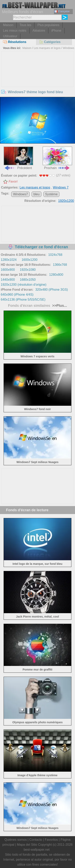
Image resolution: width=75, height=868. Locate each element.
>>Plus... (59, 306)
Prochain (57, 158)
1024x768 (55, 255)
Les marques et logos (47, 48)
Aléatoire (39, 31)
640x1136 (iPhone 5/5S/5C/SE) (23, 300)
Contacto (36, 840)
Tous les (25, 25)
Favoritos (51, 840)
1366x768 (60, 265)
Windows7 (20, 194)
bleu (36, 194)
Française (62, 11)
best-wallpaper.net (37, 850)
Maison (8, 25)
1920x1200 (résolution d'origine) (24, 285)
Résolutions (15, 42)
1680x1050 (28, 280)
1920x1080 (28, 270)
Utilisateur (10, 36)
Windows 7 (61, 187)
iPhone (56, 31)
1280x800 (56, 275)
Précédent (18, 158)
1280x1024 (9, 260)
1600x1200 (29, 260)
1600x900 (8, 270)
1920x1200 (66, 201)
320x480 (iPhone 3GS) (52, 290)
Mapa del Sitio (27, 845)
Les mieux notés (15, 31)
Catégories (50, 42)
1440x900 (8, 280)
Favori (13, 181)
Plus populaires (48, 25)
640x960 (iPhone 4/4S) (17, 295)
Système (51, 194)
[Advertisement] (38, 81)
